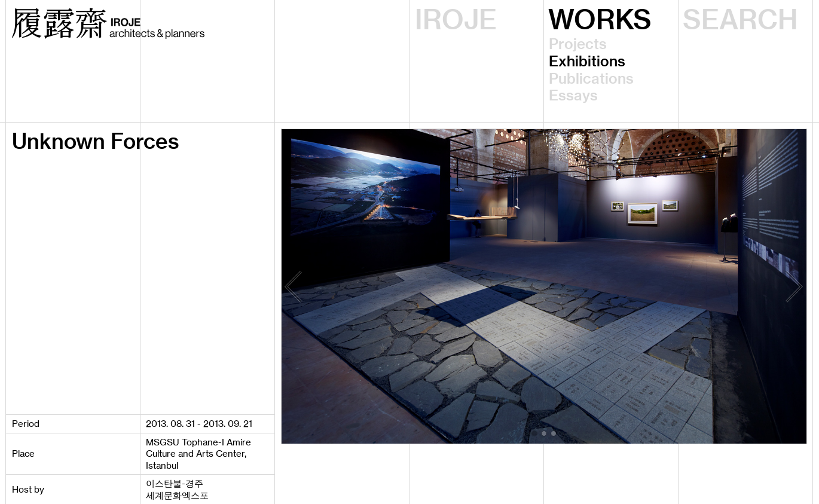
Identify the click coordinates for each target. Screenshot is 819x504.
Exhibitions (587, 61)
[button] (534, 433)
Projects (578, 44)
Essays (573, 95)
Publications (591, 79)
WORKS (600, 19)
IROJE (456, 19)
